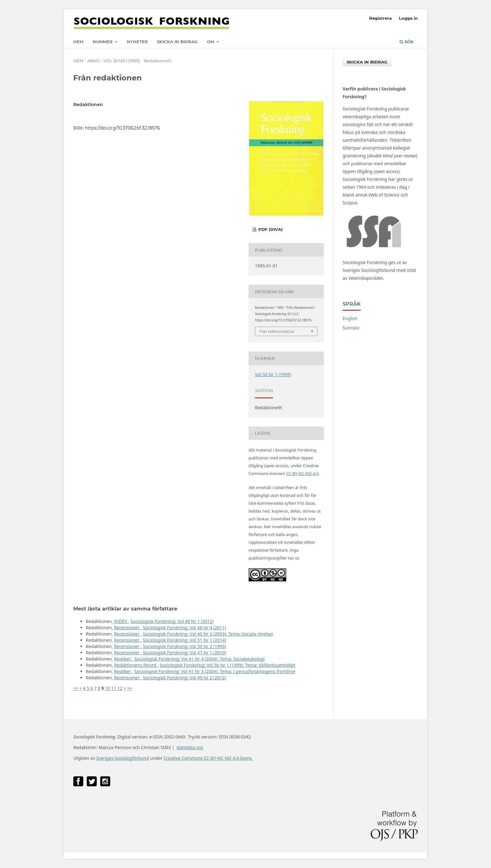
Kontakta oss (190, 747)
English (350, 318)
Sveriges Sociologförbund (122, 758)
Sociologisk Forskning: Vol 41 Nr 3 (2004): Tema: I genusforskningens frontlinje (215, 671)
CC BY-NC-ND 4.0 (302, 473)
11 (114, 688)
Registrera (380, 18)
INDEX (121, 621)
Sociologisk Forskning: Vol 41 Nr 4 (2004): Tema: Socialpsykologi (199, 659)
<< (76, 688)
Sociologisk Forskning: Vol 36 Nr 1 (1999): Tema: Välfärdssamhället (227, 665)
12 (120, 688)
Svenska (351, 328)
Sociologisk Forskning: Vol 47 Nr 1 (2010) (184, 653)
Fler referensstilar (277, 331)
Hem (78, 42)
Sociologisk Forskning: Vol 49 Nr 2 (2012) (184, 678)
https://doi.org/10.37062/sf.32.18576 (122, 128)
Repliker (123, 659)
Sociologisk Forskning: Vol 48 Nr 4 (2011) (184, 628)
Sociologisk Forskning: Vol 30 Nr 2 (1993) (184, 646)
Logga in (408, 18)
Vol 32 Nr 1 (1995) (122, 61)
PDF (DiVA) (270, 229)
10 (107, 688)
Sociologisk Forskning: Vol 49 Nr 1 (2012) (172, 621)
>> (130, 688)
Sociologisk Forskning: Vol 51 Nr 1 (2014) (184, 640)
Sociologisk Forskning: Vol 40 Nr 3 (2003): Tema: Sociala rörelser (208, 634)
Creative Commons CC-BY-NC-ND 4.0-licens (208, 758)
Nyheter (137, 42)
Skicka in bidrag (177, 42)
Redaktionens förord (136, 665)
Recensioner (127, 628)
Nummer (103, 42)
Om (211, 42)
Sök (407, 42)
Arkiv (94, 61)
